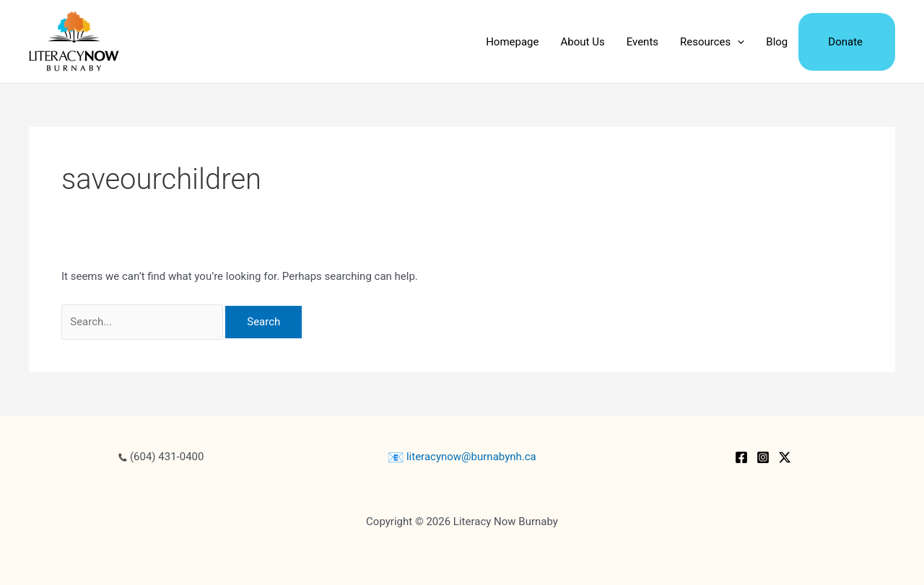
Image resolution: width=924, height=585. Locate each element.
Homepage (512, 42)
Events (642, 42)
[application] (737, 42)
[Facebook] (741, 457)
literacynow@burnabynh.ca (462, 457)
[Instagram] (763, 457)
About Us (583, 42)
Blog (777, 42)
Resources (712, 42)
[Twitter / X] (785, 457)
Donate (845, 42)
